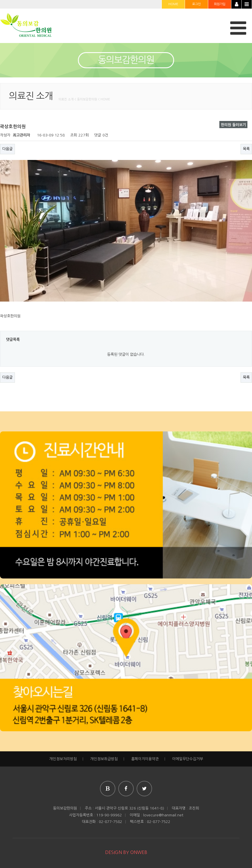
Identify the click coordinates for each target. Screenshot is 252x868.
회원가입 (220, 4)
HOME (173, 4)
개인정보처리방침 (63, 759)
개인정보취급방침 (104, 759)
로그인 (196, 4)
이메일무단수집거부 (188, 759)
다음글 (7, 149)
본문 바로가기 (0, 0)
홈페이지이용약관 (145, 759)
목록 (246, 149)
